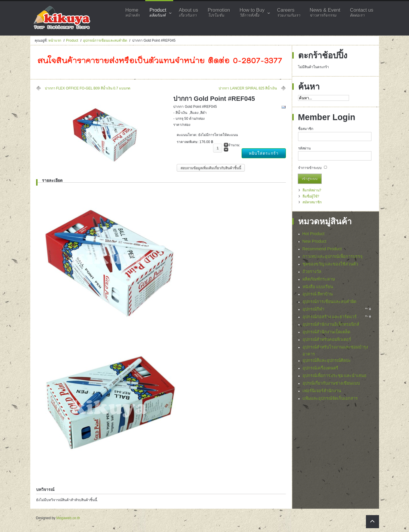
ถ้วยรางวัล (312, 272)
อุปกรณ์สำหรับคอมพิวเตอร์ (327, 339)
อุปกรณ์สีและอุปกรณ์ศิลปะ (327, 360)
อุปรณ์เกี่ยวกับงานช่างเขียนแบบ (331, 383)
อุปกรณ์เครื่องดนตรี (320, 368)
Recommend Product (322, 249)
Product (72, 40)
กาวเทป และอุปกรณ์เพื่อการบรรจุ (333, 256)
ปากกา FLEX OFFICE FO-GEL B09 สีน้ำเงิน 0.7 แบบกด (88, 88)
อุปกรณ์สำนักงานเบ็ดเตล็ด (326, 332)
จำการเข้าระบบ (310, 168)
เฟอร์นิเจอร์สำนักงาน (322, 391)
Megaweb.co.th (68, 518)
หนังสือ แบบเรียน (318, 287)
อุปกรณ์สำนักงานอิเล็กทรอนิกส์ (331, 324)
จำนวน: (234, 145)
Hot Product (314, 234)
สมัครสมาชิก (312, 202)
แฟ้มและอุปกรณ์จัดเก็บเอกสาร (330, 398)
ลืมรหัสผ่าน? (312, 190)
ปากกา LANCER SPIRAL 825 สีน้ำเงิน (248, 88)
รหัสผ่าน (304, 148)
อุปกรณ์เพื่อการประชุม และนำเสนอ (335, 376)
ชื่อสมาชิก (306, 129)
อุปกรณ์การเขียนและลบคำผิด (106, 40)
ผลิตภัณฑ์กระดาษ (319, 279)
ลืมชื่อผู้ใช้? (311, 196)
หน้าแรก (55, 40)
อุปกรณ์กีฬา (313, 309)
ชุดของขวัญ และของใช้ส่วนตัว (330, 264)
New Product (314, 241)
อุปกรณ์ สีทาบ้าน (318, 294)
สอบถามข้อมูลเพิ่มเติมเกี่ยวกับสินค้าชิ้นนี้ (211, 168)
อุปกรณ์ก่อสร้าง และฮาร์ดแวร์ (330, 317)
